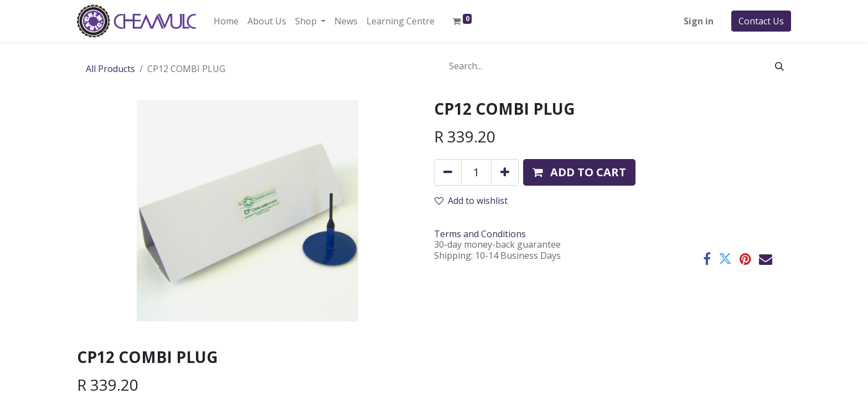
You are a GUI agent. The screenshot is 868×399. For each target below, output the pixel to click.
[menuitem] (226, 21)
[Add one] (505, 172)
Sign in (699, 21)
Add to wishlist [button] (471, 201)
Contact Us (761, 21)
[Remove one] (448, 172)
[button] (579, 172)
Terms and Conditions (480, 234)
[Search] (779, 66)
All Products (110, 69)
